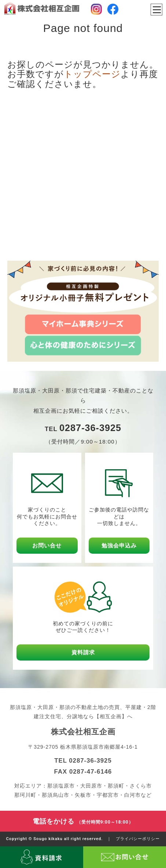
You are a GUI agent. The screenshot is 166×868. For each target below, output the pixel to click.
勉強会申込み (119, 545)
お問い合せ (47, 545)
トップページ (92, 74)
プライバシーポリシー (138, 839)
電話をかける (83, 821)
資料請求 (83, 652)
